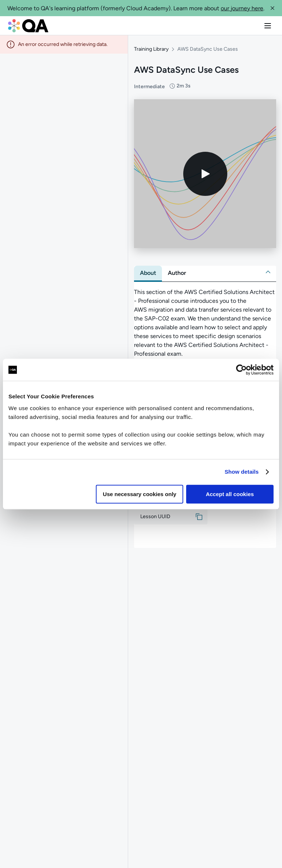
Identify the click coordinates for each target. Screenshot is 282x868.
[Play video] (205, 174)
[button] (272, 8)
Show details (242, 472)
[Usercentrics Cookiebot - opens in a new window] (241, 370)
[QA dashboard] (28, 26)
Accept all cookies (230, 494)
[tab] (148, 273)
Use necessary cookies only (140, 494)
